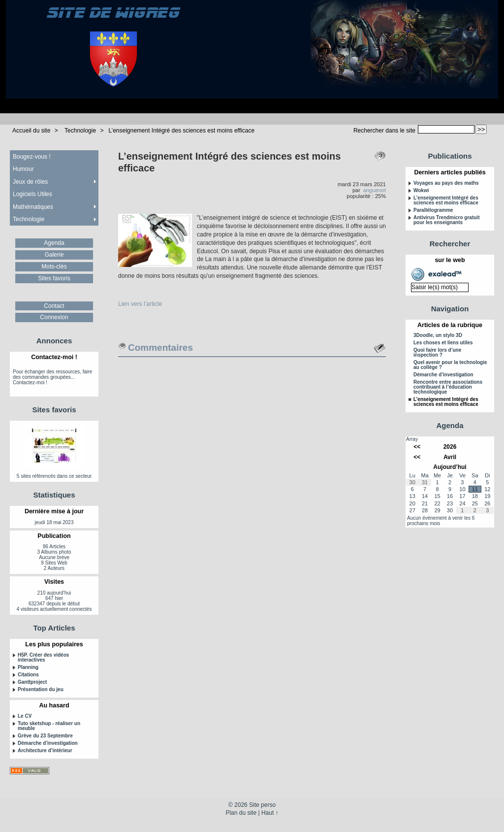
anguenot (375, 190)
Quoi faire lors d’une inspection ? (437, 353)
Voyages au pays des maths (446, 183)
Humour (23, 169)
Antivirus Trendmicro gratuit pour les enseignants (446, 220)
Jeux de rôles (30, 182)
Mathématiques (33, 207)
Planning (28, 667)
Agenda (54, 243)
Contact (54, 306)
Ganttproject (32, 682)
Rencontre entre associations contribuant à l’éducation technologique (448, 387)
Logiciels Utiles (32, 194)
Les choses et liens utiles (443, 343)
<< (417, 447)
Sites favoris (54, 278)
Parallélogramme (433, 210)
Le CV (25, 716)
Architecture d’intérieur (45, 751)
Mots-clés (54, 266)
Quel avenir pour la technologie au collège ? (450, 365)
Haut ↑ (270, 813)
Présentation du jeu (41, 690)
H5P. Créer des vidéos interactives (43, 658)
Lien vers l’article (140, 304)
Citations (28, 675)
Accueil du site (31, 131)
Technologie (80, 131)
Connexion (54, 317)
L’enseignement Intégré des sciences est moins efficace (181, 131)
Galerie (54, 255)
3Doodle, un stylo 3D (438, 335)
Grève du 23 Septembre (45, 736)
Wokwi (421, 191)
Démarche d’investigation (48, 743)
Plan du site (241, 813)
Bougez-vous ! (32, 157)
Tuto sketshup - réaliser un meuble (49, 726)
